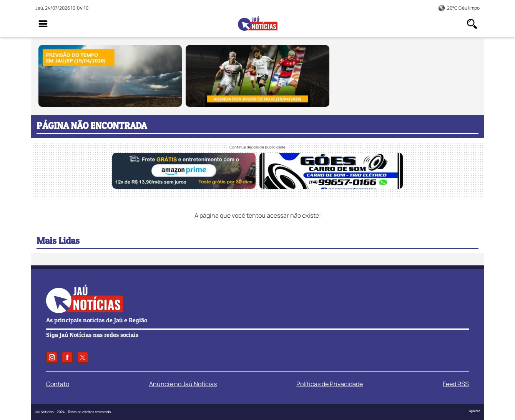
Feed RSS (456, 384)
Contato (58, 384)
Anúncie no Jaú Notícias (183, 384)
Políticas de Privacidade (330, 384)
